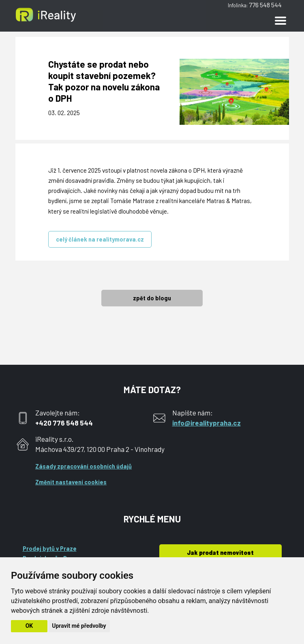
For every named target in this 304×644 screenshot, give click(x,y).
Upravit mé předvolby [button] (79, 626)
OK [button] (29, 626)
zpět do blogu (152, 298)
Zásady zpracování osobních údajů (83, 466)
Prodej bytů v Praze (50, 549)
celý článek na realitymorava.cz (100, 239)
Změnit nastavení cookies (71, 482)
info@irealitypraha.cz (207, 423)
